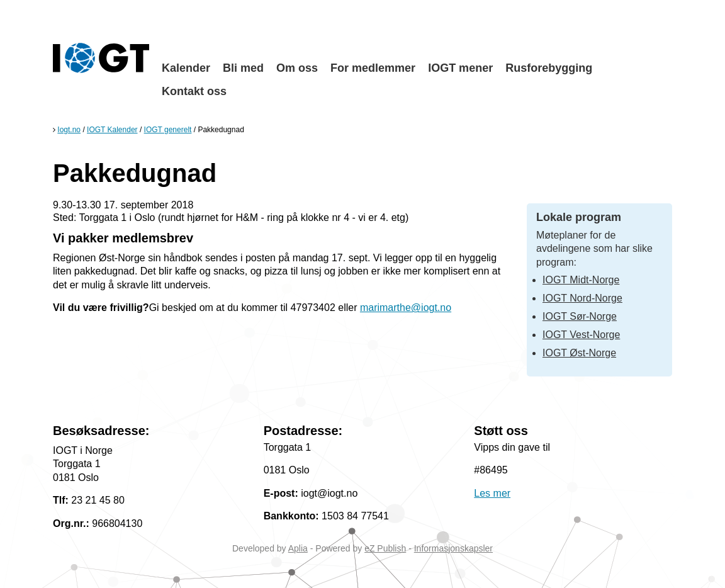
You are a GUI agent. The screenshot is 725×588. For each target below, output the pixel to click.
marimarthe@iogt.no (406, 308)
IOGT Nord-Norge (582, 298)
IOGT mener (460, 68)
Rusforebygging (549, 68)
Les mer (492, 493)
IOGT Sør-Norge (580, 316)
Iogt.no (69, 130)
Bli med (243, 68)
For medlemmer (373, 68)
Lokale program (579, 217)
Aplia (298, 548)
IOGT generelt (168, 130)
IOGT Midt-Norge (581, 280)
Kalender (186, 68)
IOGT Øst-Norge (579, 353)
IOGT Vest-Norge (581, 335)
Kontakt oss (194, 91)
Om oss (297, 68)
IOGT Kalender (112, 130)
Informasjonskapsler (453, 548)
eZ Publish (385, 548)
